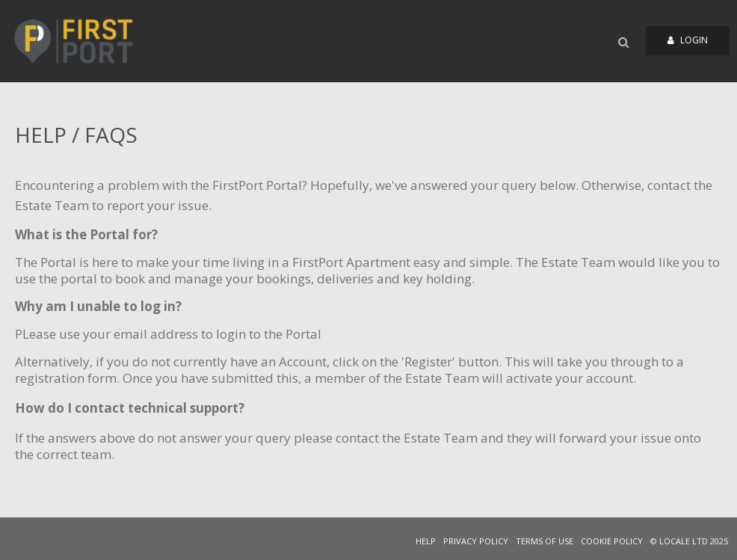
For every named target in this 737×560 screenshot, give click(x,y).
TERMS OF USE (545, 541)
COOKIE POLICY (612, 541)
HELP (426, 541)
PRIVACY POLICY (476, 541)
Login (688, 40)
